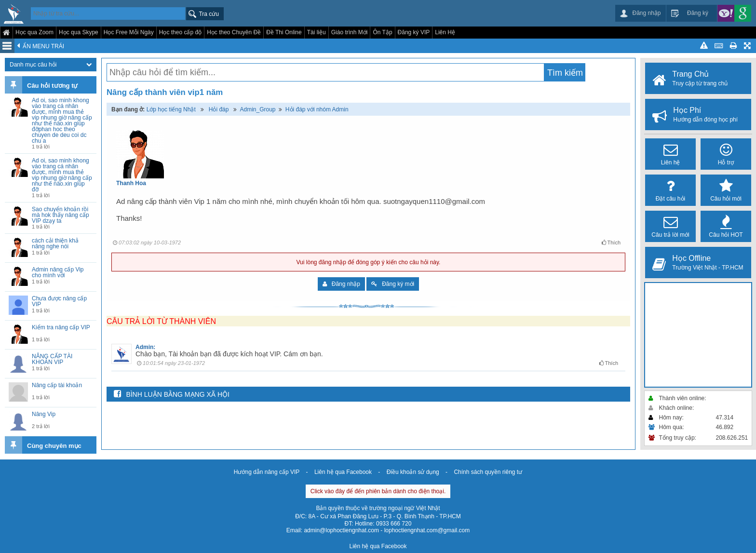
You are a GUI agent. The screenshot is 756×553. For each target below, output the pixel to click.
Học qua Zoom (34, 32)
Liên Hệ (445, 32)
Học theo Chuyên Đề (234, 32)
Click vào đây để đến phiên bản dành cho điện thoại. (378, 491)
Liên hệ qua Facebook (343, 472)
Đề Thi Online (284, 32)
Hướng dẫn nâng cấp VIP (267, 472)
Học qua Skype (79, 32)
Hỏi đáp (219, 109)
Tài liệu (317, 32)
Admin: (145, 347)
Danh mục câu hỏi (51, 65)
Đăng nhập (341, 284)
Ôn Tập (382, 32)
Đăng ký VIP (414, 32)
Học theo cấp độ (180, 32)
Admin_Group (257, 109)
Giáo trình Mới (350, 32)
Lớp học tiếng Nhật (171, 109)
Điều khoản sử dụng (413, 472)
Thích (611, 243)
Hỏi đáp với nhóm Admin (317, 109)
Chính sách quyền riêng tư (488, 472)
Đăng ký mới (393, 284)
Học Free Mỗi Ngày (129, 32)
